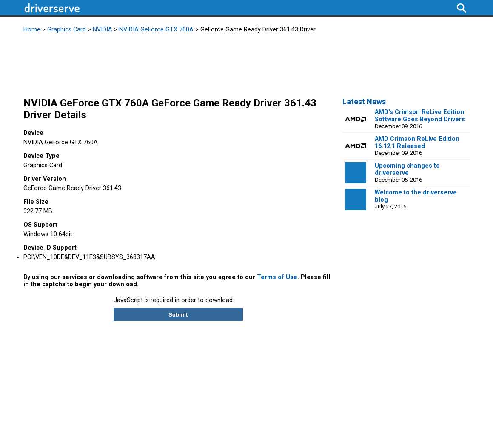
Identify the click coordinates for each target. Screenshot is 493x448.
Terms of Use (277, 277)
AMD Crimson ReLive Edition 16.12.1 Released (417, 143)
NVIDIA (103, 30)
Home (32, 30)
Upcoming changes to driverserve (407, 169)
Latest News (364, 101)
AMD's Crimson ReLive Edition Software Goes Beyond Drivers (420, 116)
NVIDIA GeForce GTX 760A (156, 30)
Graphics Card (67, 30)
